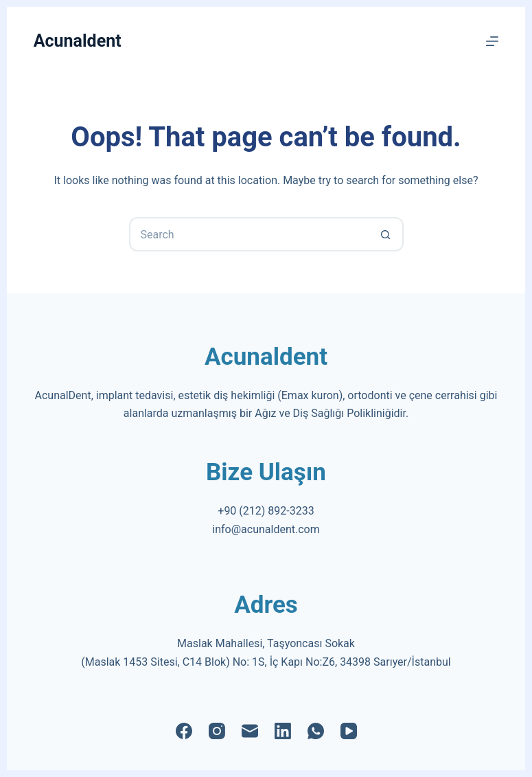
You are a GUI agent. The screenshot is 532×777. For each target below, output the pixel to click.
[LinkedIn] (283, 731)
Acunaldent (78, 41)
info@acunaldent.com (266, 529)
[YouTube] (349, 731)
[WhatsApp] (316, 731)
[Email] (250, 731)
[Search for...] (249, 234)
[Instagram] (217, 731)
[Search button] (386, 234)
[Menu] (492, 41)
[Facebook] (184, 731)
